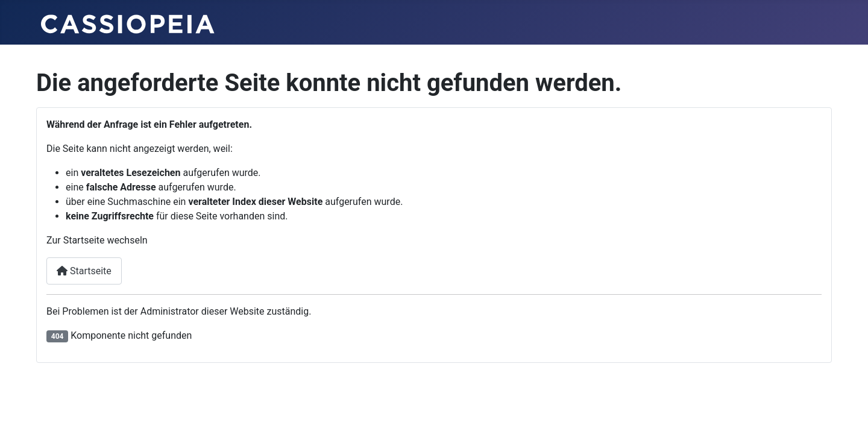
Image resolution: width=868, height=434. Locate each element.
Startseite (84, 271)
